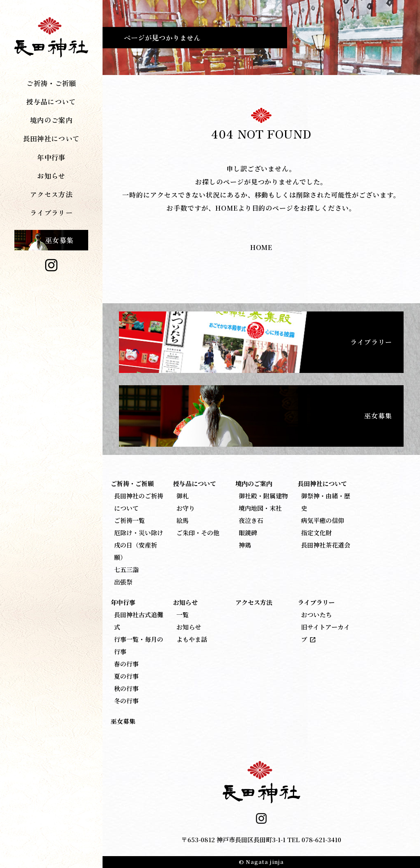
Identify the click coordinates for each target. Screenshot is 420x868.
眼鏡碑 (248, 533)
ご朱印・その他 (198, 533)
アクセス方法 (51, 194)
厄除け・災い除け (139, 533)
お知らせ (189, 627)
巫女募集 (59, 240)
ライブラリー (371, 342)
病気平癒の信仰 (323, 520)
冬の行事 (126, 701)
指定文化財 (316, 533)
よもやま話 (192, 639)
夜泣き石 (251, 520)
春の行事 (126, 664)
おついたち (316, 615)
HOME (261, 247)
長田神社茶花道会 (326, 545)
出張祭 (123, 582)
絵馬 (183, 520)
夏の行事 (126, 676)
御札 (183, 496)
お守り (186, 508)
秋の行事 (126, 688)
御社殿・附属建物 (263, 496)
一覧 (183, 615)
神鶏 (245, 545)
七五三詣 (126, 569)
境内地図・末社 (260, 508)
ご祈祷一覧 (129, 520)
